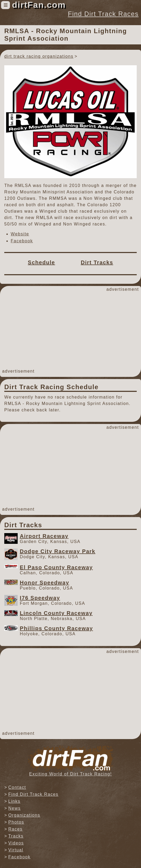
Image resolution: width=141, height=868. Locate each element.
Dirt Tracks (97, 262)
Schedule (41, 262)
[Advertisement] (70, 330)
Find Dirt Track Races (103, 14)
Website (20, 234)
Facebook (22, 241)
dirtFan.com (39, 5)
